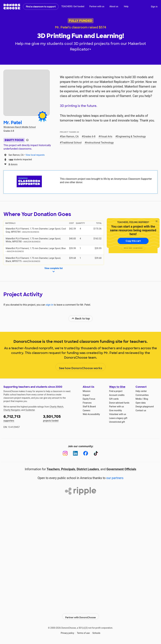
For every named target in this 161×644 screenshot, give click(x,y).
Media (139, 399)
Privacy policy (67, 631)
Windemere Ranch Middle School (20, 127)
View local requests (35, 155)
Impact (86, 395)
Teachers (53, 469)
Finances (87, 403)
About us (114, 6)
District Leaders (88, 469)
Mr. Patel (13, 123)
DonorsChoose (12, 7)
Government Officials (121, 469)
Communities (142, 395)
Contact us (141, 410)
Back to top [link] (81, 319)
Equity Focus (89, 399)
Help (126, 6)
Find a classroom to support (41, 7)
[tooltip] (27, 140)
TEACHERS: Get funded (73, 6)
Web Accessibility (91, 414)
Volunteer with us (118, 414)
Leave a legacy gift (118, 418)
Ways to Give (117, 387)
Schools (96, 631)
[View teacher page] (27, 93)
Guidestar (30, 410)
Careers (86, 410)
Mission (87, 391)
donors (13, 164)
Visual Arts (106, 136)
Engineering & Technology (131, 136)
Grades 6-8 (89, 136)
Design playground (145, 407)
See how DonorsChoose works (81, 367)
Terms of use (83, 631)
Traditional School (72, 143)
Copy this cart (133, 241)
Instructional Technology (100, 143)
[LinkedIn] (75, 453)
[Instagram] (65, 453)
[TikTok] (96, 453)
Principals (68, 469)
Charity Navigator (12, 410)
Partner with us (97, 6)
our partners (115, 478)
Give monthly (115, 410)
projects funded (61, 418)
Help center (141, 391)
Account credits (117, 395)
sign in (50, 305)
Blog (146, 399)
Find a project (116, 391)
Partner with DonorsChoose (80, 615)
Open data (141, 403)
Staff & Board (89, 407)
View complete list (54, 270)
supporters (21, 418)
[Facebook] (86, 453)
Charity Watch (57, 407)
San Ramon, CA (70, 136)
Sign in (154, 7)
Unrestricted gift (117, 422)
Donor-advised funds (119, 403)
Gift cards (114, 399)
